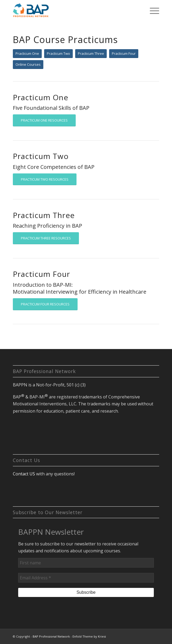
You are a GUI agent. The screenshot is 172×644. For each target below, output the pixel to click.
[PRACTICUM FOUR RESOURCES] (45, 304)
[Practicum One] (27, 54)
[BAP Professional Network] (71, 11)
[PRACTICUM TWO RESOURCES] (45, 179)
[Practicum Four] (124, 54)
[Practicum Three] (91, 54)
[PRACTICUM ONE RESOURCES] (44, 120)
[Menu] (152, 11)
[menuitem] (152, 11)
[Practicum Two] (58, 54)
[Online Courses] (28, 65)
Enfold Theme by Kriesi (89, 636)
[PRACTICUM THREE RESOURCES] (46, 238)
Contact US (24, 474)
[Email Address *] (86, 578)
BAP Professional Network (51, 636)
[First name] (86, 563)
